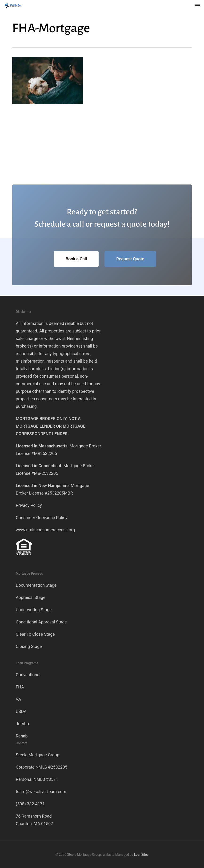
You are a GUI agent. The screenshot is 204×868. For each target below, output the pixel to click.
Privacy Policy (29, 505)
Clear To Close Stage (35, 634)
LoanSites (141, 855)
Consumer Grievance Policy (42, 518)
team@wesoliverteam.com (41, 792)
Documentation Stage (36, 585)
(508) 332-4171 (30, 804)
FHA (20, 687)
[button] (197, 6)
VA (18, 699)
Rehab (22, 736)
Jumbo (22, 724)
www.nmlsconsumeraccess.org (45, 530)
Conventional (28, 675)
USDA (21, 711)
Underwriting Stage (34, 610)
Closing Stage (29, 646)
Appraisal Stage (31, 597)
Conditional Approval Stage (41, 622)
